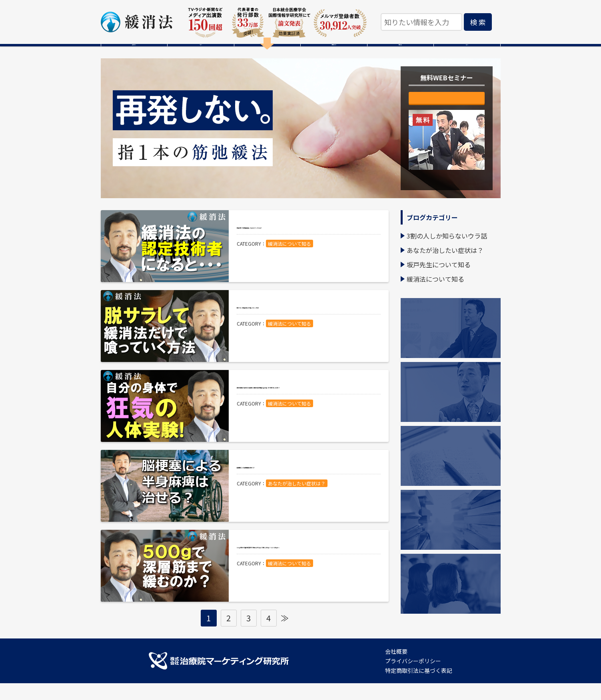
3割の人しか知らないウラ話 (447, 253)
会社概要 (396, 668)
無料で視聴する (446, 119)
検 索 (478, 22)
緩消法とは (134, 54)
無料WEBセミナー (267, 54)
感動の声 (400, 54)
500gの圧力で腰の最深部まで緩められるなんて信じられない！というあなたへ (309, 573)
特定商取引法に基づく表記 (419, 687)
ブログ (201, 54)
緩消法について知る (290, 272)
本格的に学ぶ (334, 54)
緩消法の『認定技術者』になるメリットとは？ (307, 247)
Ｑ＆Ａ (467, 54)
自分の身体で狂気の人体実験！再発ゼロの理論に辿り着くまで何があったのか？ (307, 413)
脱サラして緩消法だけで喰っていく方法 (306, 327)
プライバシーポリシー (413, 678)
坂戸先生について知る (439, 281)
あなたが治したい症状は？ (297, 512)
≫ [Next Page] (285, 635)
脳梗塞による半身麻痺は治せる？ (301, 487)
